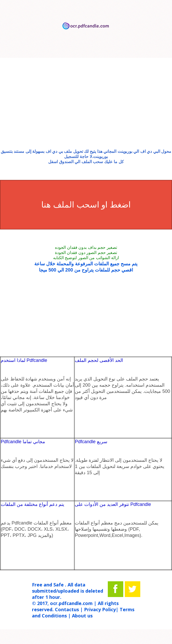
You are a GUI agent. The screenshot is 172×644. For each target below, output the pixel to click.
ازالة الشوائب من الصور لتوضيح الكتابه (86, 258)
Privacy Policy (100, 609)
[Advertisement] (86, 108)
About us (82, 616)
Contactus (67, 609)
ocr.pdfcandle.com (71, 603)
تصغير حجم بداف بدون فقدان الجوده (86, 247)
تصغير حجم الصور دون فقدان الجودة (86, 253)
